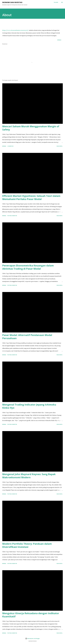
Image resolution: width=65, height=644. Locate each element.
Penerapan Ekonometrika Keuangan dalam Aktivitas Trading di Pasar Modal (28, 267)
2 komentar (10, 146)
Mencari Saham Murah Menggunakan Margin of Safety (31, 128)
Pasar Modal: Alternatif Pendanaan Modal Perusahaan (27, 337)
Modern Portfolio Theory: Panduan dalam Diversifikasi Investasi (27, 545)
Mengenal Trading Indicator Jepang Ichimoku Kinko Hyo (29, 406)
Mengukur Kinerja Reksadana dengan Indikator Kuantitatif (31, 615)
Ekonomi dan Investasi (12, 2)
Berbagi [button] (59, 40)
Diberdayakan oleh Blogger (33, 638)
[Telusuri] (56, 2)
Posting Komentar (12, 216)
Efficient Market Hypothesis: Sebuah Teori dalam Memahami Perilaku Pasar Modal (31, 198)
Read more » (60, 146)
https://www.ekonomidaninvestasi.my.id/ (15, 30)
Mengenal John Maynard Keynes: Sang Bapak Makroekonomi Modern (29, 476)
